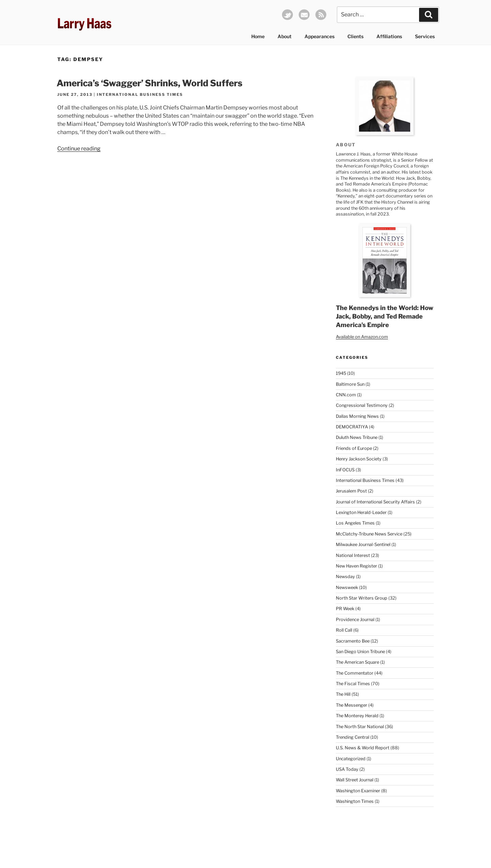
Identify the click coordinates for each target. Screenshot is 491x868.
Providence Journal (355, 620)
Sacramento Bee (353, 641)
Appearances (319, 36)
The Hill (343, 694)
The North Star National (360, 727)
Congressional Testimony (362, 405)
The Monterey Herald (357, 716)
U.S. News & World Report (363, 748)
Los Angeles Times (355, 523)
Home (258, 36)
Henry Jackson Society (359, 459)
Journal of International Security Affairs (375, 502)
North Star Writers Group (362, 598)
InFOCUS (345, 470)
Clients (355, 36)
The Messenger (352, 705)
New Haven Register (356, 566)
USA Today (347, 769)
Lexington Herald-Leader (361, 512)
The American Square (358, 662)
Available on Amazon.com (362, 337)
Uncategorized (351, 759)
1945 (341, 373)
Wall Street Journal (355, 780)
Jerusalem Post (351, 491)
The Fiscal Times (353, 684)
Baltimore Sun (350, 384)
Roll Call (344, 630)
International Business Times (140, 94)
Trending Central (353, 737)
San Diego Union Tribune (360, 652)
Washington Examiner (358, 791)
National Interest (353, 555)
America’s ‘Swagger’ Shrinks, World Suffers (150, 83)
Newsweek (347, 587)
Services (425, 36)
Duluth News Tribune (357, 437)
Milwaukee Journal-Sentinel (363, 545)
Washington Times (355, 801)
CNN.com (346, 395)
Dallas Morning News (357, 416)
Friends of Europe (354, 448)
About (285, 36)
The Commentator (355, 673)
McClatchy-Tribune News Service (369, 534)
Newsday (345, 577)
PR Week (345, 609)
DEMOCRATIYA (352, 427)
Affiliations (389, 36)
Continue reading (79, 149)
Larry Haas (84, 23)
